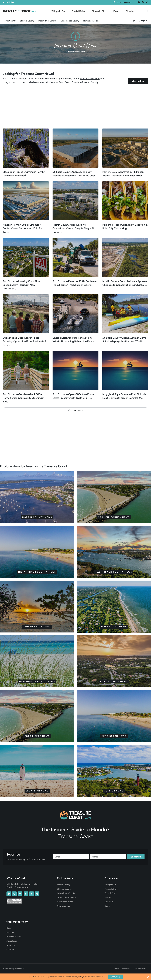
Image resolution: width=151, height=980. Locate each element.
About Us (11, 952)
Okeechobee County (66, 904)
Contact (10, 956)
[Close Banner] (148, 977)
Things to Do (110, 891)
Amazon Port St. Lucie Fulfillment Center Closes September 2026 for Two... (23, 228)
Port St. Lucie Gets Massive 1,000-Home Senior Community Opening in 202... (23, 398)
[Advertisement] (75, 106)
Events (108, 904)
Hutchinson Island (65, 908)
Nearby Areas (63, 913)
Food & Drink (111, 900)
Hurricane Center (14, 943)
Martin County (64, 891)
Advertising (12, 947)
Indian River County (66, 900)
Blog (9, 934)
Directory (109, 908)
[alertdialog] (75, 977)
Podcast (10, 939)
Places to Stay (111, 895)
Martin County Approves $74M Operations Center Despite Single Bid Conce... (74, 228)
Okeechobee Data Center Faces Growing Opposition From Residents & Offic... (24, 341)
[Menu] (141, 11)
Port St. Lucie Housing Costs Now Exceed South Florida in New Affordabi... (21, 285)
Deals (107, 913)
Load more (76, 410)
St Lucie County (64, 895)
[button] (134, 21)
